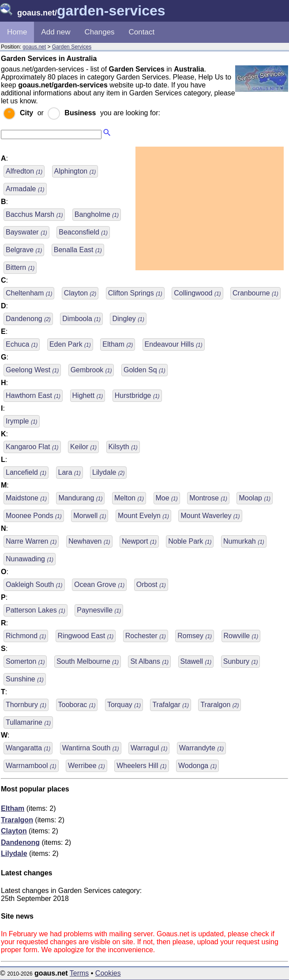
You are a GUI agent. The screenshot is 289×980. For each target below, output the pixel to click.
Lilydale (108, 472)
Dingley (128, 319)
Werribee (86, 766)
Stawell (196, 661)
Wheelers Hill (141, 766)
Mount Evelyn (143, 516)
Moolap (255, 498)
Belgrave (24, 250)
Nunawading (30, 559)
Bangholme (97, 214)
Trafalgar (171, 705)
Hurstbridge (137, 395)
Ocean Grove (99, 585)
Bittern (20, 267)
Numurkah (244, 541)
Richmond (26, 636)
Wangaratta (28, 748)
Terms (79, 973)
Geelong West (32, 370)
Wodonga (197, 766)
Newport (139, 541)
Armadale (25, 189)
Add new (56, 32)
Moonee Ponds (34, 516)
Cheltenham (29, 293)
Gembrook (91, 370)
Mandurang (80, 498)
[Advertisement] (210, 208)
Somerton (25, 661)
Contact (142, 32)
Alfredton (24, 171)
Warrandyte (201, 748)
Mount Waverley (210, 516)
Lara (69, 472)
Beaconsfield (83, 232)
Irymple (22, 421)
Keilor (83, 447)
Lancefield (26, 472)
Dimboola (81, 319)
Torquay (124, 705)
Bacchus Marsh (34, 214)
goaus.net (34, 47)
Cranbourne (255, 293)
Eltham (118, 344)
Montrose (208, 498)
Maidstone (26, 498)
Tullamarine (28, 722)
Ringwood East (86, 636)
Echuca (22, 344)
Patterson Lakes (36, 610)
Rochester (146, 636)
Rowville (241, 636)
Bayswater (26, 232)
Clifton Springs (135, 293)
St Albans (149, 661)
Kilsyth (123, 447)
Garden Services (72, 47)
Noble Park (190, 541)
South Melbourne (88, 661)
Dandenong (28, 319)
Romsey (195, 636)
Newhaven (89, 541)
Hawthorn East (33, 395)
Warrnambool (31, 766)
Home (17, 32)
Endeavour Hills (174, 344)
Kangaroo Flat (32, 447)
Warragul (149, 748)
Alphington (75, 171)
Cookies (108, 973)
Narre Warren (31, 541)
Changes (100, 32)
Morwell (90, 516)
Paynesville (99, 610)
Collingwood (197, 293)
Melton (129, 498)
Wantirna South (91, 748)
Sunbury (241, 661)
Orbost (151, 585)
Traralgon (220, 705)
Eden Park (70, 344)
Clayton (80, 293)
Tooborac (77, 705)
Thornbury (26, 705)
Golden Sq (144, 370)
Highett (88, 395)
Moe (167, 498)
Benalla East (78, 250)
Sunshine (25, 679)
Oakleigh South (34, 585)
